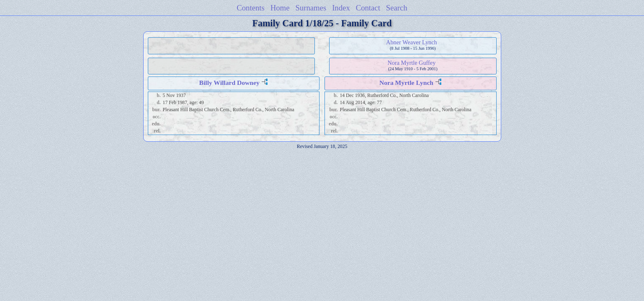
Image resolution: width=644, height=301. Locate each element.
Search (397, 8)
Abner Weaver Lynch (412, 42)
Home (280, 8)
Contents (251, 8)
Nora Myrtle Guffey (411, 63)
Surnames (311, 8)
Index (341, 8)
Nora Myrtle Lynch (406, 83)
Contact (368, 8)
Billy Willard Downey (229, 83)
